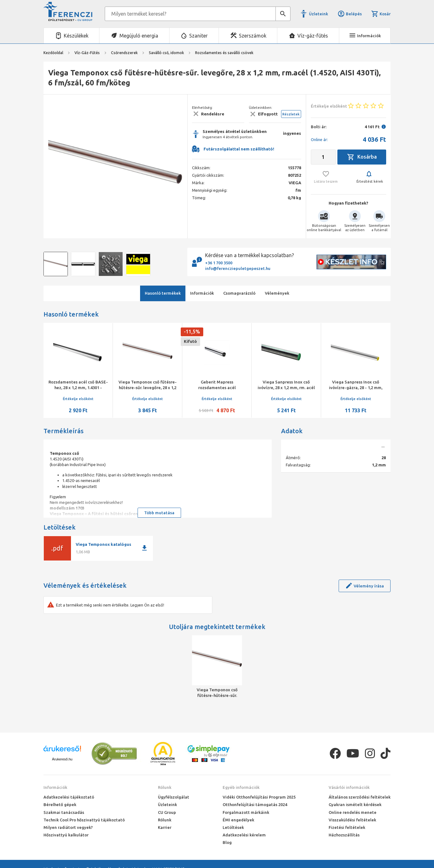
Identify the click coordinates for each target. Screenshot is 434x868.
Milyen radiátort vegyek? (68, 827)
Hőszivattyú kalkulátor (66, 835)
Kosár (381, 14)
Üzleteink (318, 14)
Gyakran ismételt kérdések (355, 805)
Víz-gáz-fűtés (313, 36)
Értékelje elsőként (78, 399)
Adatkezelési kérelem (244, 835)
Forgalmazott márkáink (246, 812)
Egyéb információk (241, 787)
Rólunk (165, 787)
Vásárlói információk (349, 787)
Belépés (350, 14)
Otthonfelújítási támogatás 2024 (255, 805)
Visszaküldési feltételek (352, 820)
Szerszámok (253, 36)
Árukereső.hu (62, 759)
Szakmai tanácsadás (64, 812)
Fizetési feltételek (347, 827)
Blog (227, 842)
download (144, 548)
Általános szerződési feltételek (360, 797)
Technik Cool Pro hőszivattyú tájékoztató (84, 820)
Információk (55, 787)
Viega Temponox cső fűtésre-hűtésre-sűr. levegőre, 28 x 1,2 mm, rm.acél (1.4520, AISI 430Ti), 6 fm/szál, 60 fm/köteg (217, 693)
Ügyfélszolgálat (174, 797)
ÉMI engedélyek (238, 820)
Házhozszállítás (344, 835)
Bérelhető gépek (60, 805)
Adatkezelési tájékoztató (69, 797)
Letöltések (233, 827)
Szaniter (198, 36)
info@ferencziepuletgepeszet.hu (238, 268)
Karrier (165, 827)
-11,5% (192, 332)
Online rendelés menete (353, 812)
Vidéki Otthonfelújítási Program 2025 (259, 797)
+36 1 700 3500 (219, 263)
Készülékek (76, 36)
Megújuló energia (139, 36)
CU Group (167, 812)
